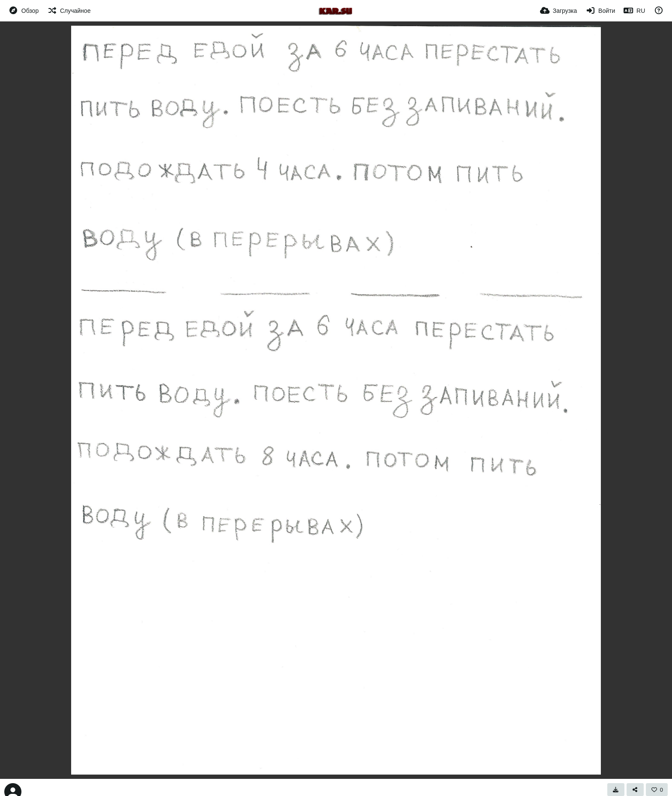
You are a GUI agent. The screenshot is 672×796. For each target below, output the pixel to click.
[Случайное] (69, 11)
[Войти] (600, 11)
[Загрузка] (558, 11)
